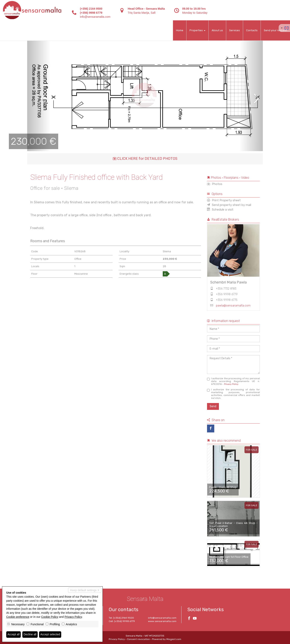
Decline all (30, 635)
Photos (215, 184)
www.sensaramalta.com (162, 621)
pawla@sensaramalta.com (233, 306)
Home (180, 30)
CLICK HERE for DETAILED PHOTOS (145, 159)
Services (235, 30)
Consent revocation (138, 639)
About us (217, 30)
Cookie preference (18, 617)
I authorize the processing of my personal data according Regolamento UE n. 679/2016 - (234, 381)
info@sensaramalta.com (95, 17)
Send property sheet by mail (229, 205)
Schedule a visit (220, 210)
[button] (39, 96)
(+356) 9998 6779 (91, 13)
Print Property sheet (224, 200)
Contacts (252, 30)
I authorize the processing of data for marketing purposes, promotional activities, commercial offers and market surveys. (234, 394)
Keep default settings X (85, 590)
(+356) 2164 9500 (91, 9)
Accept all (14, 635)
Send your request (275, 30)
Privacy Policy (231, 384)
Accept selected (50, 635)
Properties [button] (197, 30)
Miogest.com (174, 639)
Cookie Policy (50, 617)
